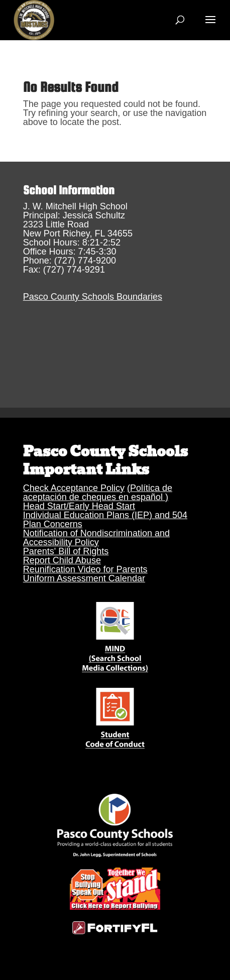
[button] (210, 26)
